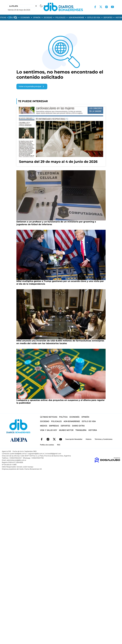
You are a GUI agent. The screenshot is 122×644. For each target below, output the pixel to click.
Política (13, 17)
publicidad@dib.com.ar (18, 454)
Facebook (42, 439)
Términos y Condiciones (103, 439)
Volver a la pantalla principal (32, 87)
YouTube (61, 439)
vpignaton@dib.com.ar (36, 454)
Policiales (60, 17)
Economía (25, 17)
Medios (44, 426)
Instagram (48, 439)
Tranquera (81, 430)
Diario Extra (78, 426)
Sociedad (48, 17)
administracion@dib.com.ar (16, 460)
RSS (59, 445)
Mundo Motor (66, 430)
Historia (93, 430)
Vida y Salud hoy (49, 430)
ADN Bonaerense (76, 17)
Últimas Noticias (49, 417)
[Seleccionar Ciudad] (23, 6)
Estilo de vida (94, 17)
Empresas (54, 426)
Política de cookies (47, 445)
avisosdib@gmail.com (53, 454)
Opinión (37, 17)
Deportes (108, 17)
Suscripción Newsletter (74, 439)
